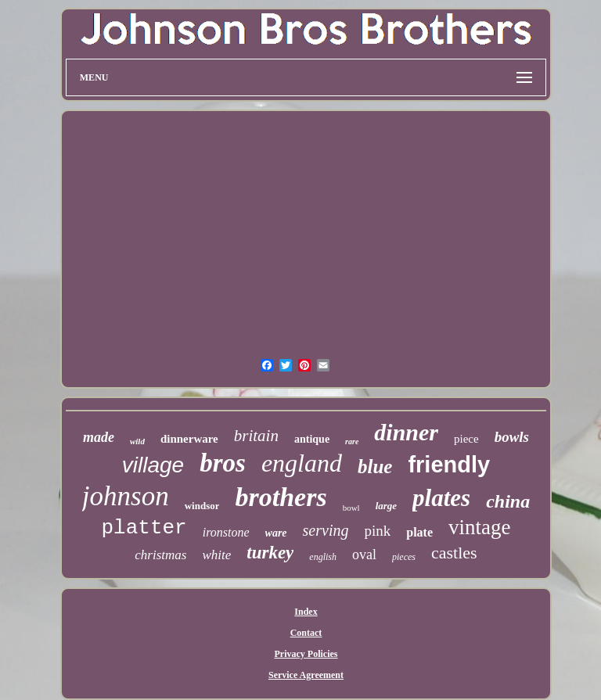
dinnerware (189, 439)
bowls (512, 437)
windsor (202, 506)
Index (306, 612)
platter (144, 528)
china (508, 501)
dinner (406, 432)
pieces (404, 557)
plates (441, 498)
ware (276, 533)
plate (419, 532)
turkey (270, 553)
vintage (479, 527)
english (323, 557)
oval (364, 555)
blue (375, 467)
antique (312, 439)
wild (137, 441)
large (386, 506)
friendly (449, 465)
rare (352, 442)
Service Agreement (306, 675)
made (99, 437)
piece (466, 439)
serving (326, 530)
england (302, 463)
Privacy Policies (306, 654)
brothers (281, 497)
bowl (351, 508)
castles (454, 553)
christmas (160, 555)
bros (223, 463)
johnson (126, 496)
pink (377, 531)
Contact (306, 633)
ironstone (226, 532)
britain (256, 436)
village (153, 465)
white (216, 555)
